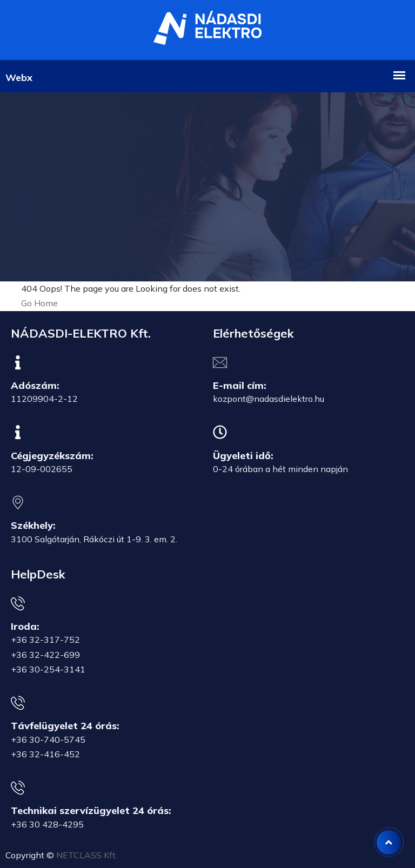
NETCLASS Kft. (87, 855)
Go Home (39, 303)
